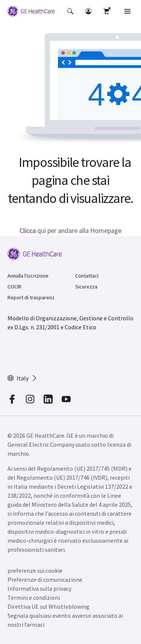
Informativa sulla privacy (39, 588)
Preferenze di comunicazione (45, 579)
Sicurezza (86, 287)
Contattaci (87, 276)
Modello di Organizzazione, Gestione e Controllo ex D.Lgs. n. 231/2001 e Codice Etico (70, 323)
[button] (70, 11)
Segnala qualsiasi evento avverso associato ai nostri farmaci (65, 620)
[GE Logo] (31, 11)
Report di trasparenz (31, 297)
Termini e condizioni (34, 597)
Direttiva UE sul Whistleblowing (49, 606)
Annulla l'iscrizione (28, 276)
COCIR (14, 287)
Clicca (28, 230)
